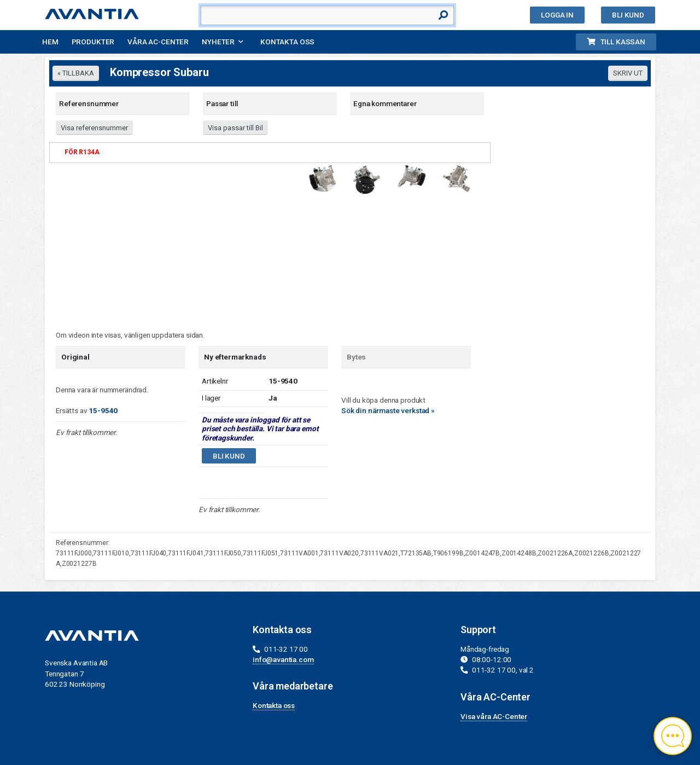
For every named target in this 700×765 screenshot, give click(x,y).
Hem (50, 42)
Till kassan (616, 42)
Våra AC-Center (158, 42)
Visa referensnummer (94, 128)
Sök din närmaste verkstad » (388, 410)
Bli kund (628, 15)
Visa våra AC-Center (494, 716)
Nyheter (218, 42)
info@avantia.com (283, 659)
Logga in (557, 15)
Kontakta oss (287, 42)
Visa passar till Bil (235, 128)
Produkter (93, 42)
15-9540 (103, 410)
